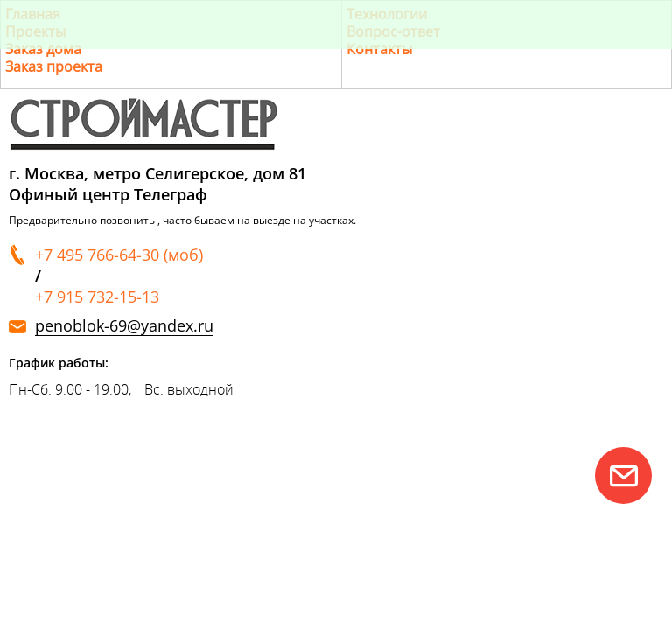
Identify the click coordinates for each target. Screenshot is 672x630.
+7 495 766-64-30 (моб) (119, 255)
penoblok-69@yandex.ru (124, 326)
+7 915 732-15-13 (97, 297)
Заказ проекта (54, 66)
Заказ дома (43, 49)
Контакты (379, 49)
